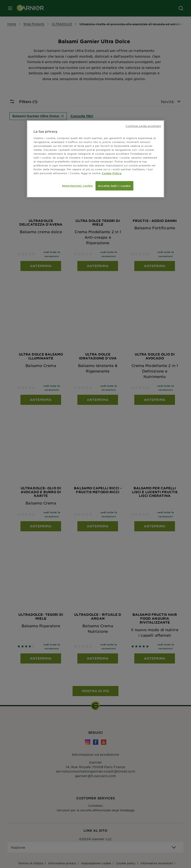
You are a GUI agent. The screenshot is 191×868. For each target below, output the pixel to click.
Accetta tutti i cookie (114, 186)
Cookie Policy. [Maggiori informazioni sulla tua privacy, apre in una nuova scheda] (112, 173)
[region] (95, 159)
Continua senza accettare (143, 126)
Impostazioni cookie (77, 185)
